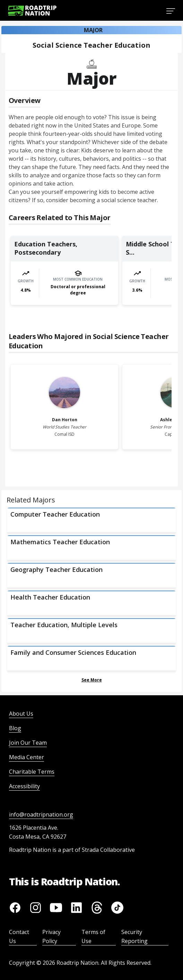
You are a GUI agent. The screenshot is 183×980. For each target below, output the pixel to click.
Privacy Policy (51, 936)
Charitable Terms (32, 772)
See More (92, 680)
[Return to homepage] (32, 11)
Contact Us (19, 936)
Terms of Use (93, 936)
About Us (21, 714)
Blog (15, 728)
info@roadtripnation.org (41, 814)
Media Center (27, 757)
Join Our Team (28, 743)
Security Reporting (134, 936)
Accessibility (24, 786)
